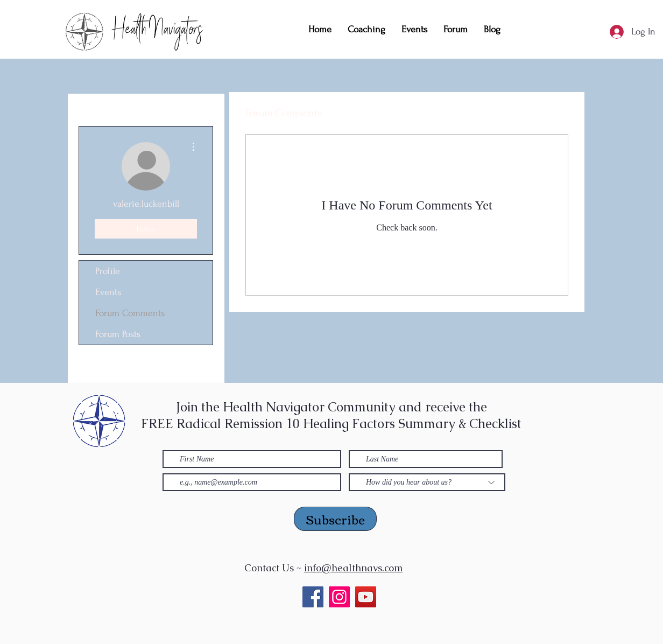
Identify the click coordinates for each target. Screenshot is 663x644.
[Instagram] (339, 597)
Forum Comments (130, 313)
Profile (108, 271)
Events (108, 292)
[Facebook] (313, 597)
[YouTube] (366, 597)
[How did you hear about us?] (427, 482)
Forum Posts (118, 334)
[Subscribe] (335, 519)
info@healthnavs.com (353, 568)
